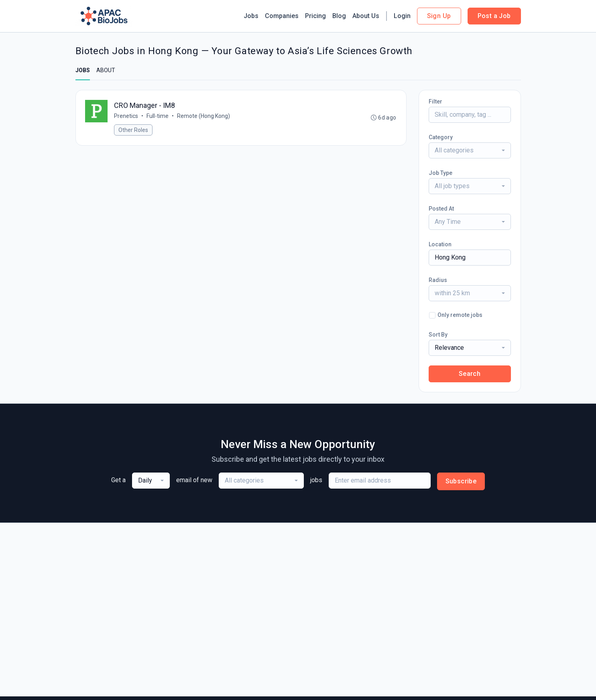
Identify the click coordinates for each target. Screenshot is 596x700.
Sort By (438, 335)
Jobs (251, 16)
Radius (438, 280)
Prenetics (126, 116)
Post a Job (494, 16)
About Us (366, 16)
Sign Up (439, 16)
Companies (282, 16)
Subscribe (461, 481)
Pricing (315, 16)
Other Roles (134, 130)
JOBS (83, 70)
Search (470, 374)
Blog (339, 16)
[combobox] (470, 150)
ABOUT (106, 70)
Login (402, 16)
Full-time (158, 116)
